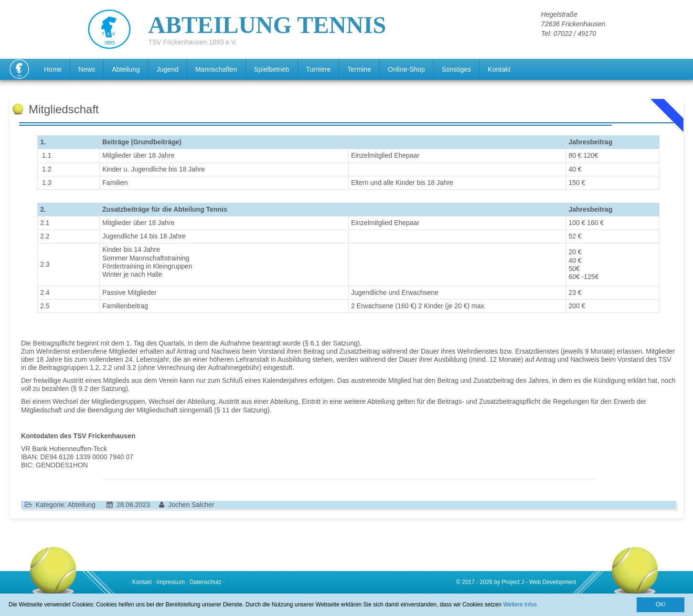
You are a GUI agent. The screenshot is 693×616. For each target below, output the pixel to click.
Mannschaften (216, 69)
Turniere (319, 69)
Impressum (171, 582)
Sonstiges (456, 69)
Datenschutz (206, 582)
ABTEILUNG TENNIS (267, 25)
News (87, 69)
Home (53, 69)
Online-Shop (406, 69)
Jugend (168, 69)
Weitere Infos (520, 605)
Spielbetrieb (272, 69)
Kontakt (499, 69)
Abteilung (126, 69)
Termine (359, 69)
